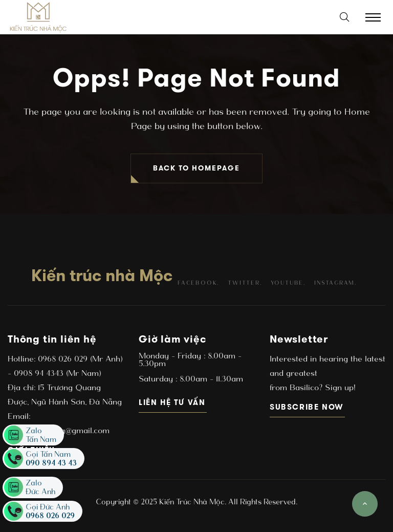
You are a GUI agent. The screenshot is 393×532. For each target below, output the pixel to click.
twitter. (245, 283)
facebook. (198, 283)
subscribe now (307, 407)
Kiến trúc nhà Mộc (102, 275)
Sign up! (339, 387)
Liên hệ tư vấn (173, 402)
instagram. (335, 283)
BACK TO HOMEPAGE (196, 168)
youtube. (288, 283)
